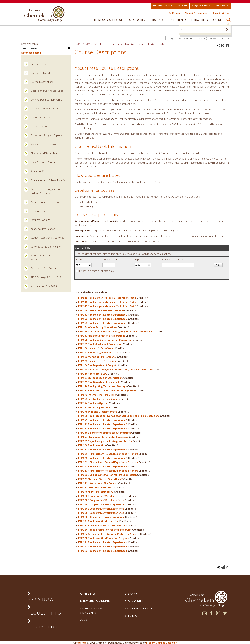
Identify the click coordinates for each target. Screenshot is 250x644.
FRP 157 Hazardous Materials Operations (102, 336)
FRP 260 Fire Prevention (92, 445)
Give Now (222, 6)
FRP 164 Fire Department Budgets (98, 365)
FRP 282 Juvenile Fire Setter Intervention (102, 525)
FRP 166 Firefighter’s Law (93, 374)
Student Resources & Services (47, 238)
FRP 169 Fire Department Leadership (99, 382)
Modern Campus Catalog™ (162, 643)
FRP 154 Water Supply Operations (98, 327)
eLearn (182, 6)
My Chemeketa (163, 6)
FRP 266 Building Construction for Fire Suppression (107, 475)
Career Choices (39, 126)
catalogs (81, 643)
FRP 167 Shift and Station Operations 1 (100, 378)
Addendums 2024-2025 (44, 286)
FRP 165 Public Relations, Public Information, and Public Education (116, 369)
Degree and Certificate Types (47, 91)
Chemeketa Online (95, 601)
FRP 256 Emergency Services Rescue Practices (105, 433)
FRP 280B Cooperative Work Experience (101, 496)
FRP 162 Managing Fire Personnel (97, 357)
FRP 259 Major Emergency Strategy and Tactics (105, 441)
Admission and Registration (45, 202)
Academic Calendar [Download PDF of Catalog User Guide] (41, 171)
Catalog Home (39, 64)
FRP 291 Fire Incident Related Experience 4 (103, 542)
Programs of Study (41, 73)
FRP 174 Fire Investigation (93, 403)
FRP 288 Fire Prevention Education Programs (104, 538)
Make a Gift (134, 601)
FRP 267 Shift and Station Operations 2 (100, 479)
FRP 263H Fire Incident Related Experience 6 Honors (108, 471)
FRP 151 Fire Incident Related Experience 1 (103, 315)
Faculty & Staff (222, 13)
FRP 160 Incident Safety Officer (96, 348)
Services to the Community (46, 246)
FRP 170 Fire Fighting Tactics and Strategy (103, 386)
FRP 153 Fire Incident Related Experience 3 (103, 323)
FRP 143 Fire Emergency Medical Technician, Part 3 (107, 306)
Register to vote (139, 608)
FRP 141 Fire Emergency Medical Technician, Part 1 (107, 298)
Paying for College (40, 220)
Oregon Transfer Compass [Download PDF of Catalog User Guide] (45, 108)
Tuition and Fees (39, 211)
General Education (41, 117)
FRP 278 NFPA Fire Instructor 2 (96, 492)
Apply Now (41, 599)
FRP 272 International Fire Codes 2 (98, 483)
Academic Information (43, 229)
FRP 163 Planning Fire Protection (97, 361)
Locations (200, 20)
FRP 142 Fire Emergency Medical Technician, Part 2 (107, 302)
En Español (175, 13)
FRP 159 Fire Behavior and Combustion (100, 344)
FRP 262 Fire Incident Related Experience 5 (103, 458)
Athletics (88, 593)
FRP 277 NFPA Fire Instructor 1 (96, 487)
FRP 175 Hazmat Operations (94, 407)
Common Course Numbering (46, 100)
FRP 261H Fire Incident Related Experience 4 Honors (108, 454)
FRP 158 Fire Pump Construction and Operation (105, 340)
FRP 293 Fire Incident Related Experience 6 (103, 551)
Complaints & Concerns (91, 610)
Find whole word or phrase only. (96, 271)
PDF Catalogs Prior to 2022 (46, 277)
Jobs (84, 620)
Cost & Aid (158, 20)
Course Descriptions (42, 82)
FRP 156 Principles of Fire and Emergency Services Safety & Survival (117, 331)
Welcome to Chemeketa (44, 144)
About (218, 20)
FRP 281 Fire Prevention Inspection (98, 521)
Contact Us (42, 627)
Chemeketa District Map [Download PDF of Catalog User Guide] (44, 153)
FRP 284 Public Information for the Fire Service (105, 530)
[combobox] (198, 38)
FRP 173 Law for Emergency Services (99, 399)
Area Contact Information (45, 162)
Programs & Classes (108, 20)
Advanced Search (31, 53)
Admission (137, 20)
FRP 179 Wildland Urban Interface (98, 412)
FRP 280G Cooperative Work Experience (101, 517)
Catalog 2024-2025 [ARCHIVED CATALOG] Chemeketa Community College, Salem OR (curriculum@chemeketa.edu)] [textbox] (198, 38)
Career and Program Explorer (47, 135)
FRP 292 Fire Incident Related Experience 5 (103, 547)
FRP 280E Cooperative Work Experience (101, 509)
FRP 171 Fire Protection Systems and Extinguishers (107, 390)
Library (131, 593)
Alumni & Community (197, 13)
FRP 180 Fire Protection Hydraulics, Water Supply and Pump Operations (119, 416)
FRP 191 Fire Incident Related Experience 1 (103, 420)
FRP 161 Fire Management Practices (99, 352)
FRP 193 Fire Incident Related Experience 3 (103, 428)
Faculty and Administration (45, 268)
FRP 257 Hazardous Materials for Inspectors (103, 437)
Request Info (201, 6)
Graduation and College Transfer (48, 180)
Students (179, 20)
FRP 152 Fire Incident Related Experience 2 (103, 319)
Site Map (132, 616)
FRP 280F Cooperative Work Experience (101, 513)
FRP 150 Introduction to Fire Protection (101, 310)
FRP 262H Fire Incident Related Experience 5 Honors (108, 462)
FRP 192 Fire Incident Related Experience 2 (103, 424)
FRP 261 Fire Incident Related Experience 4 (103, 450)
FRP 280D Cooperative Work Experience (101, 504)
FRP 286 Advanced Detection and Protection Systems (109, 534)
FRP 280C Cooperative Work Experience (101, 500)
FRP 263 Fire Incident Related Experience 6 (103, 466)
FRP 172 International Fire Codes (97, 395)
